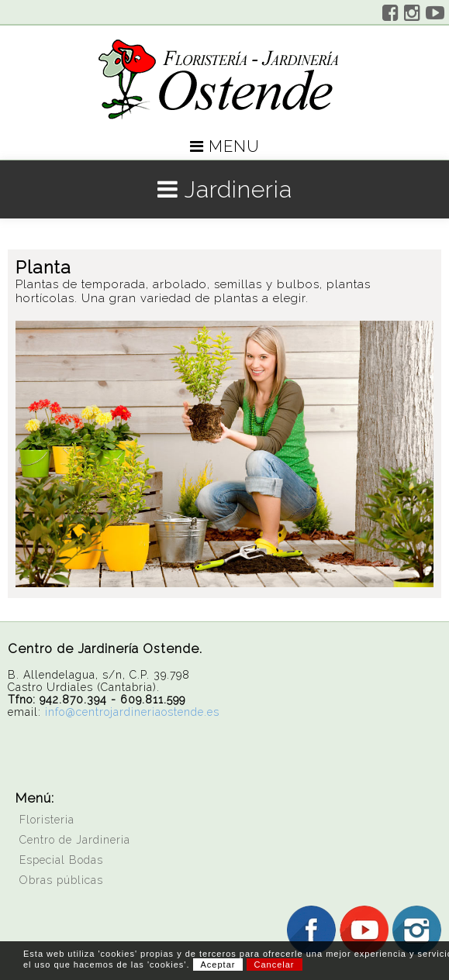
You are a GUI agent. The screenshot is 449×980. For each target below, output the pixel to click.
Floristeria (47, 820)
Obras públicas (61, 880)
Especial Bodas (61, 860)
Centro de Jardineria (75, 840)
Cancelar (275, 965)
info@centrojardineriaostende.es (132, 712)
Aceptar (218, 965)
